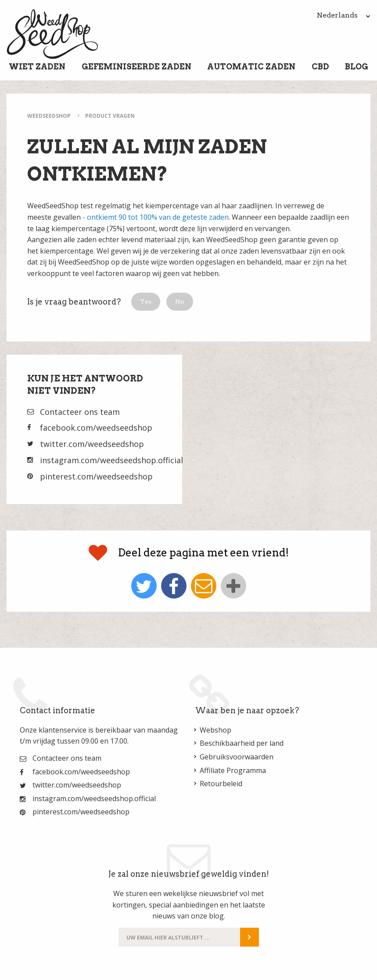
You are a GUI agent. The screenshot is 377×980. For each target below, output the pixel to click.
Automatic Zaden (251, 67)
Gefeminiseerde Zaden (136, 67)
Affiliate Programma (233, 770)
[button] (146, 302)
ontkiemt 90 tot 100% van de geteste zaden (158, 217)
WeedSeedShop (49, 116)
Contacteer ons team (80, 412)
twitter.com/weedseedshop (92, 444)
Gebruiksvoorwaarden (237, 757)
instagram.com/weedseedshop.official (111, 460)
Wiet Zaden (37, 67)
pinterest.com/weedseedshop (96, 476)
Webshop (215, 730)
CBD (320, 67)
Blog (357, 67)
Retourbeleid (221, 784)
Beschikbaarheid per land (242, 743)
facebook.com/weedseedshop (96, 428)
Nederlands (344, 15)
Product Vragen (110, 116)
